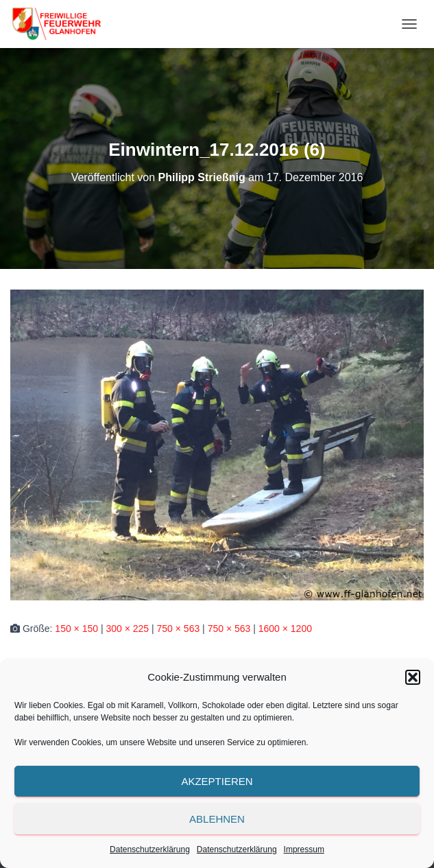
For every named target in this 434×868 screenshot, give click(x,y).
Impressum (304, 849)
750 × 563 (179, 629)
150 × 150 (76, 629)
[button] (413, 677)
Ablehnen (217, 819)
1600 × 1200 (285, 629)
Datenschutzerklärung (150, 849)
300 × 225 (127, 629)
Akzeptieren (217, 781)
